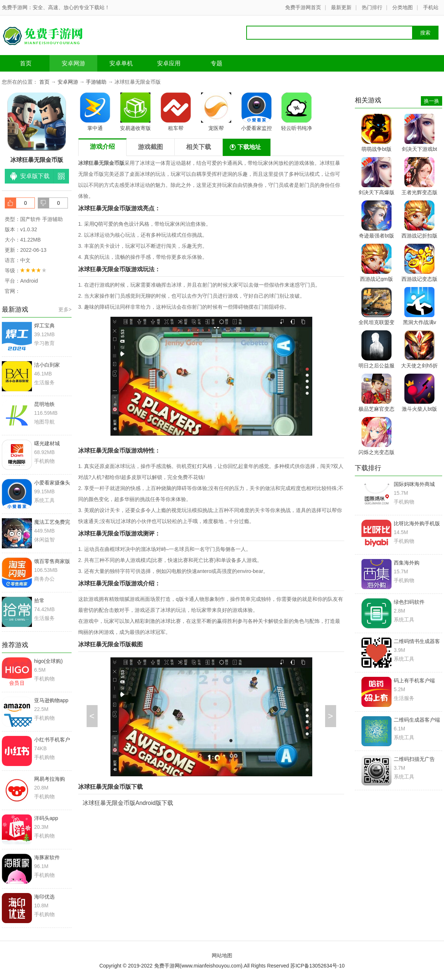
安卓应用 (169, 63)
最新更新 (341, 7)
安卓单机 (121, 63)
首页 (26, 63)
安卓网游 (73, 63)
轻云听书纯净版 (296, 113)
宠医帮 (216, 112)
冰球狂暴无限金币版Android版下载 (128, 803)
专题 (216, 63)
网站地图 (222, 955)
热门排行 (372, 7)
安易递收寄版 (135, 112)
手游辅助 (96, 82)
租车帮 (176, 112)
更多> (65, 309)
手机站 (431, 7)
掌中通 (95, 112)
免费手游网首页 (303, 7)
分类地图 (403, 7)
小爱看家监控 (256, 112)
